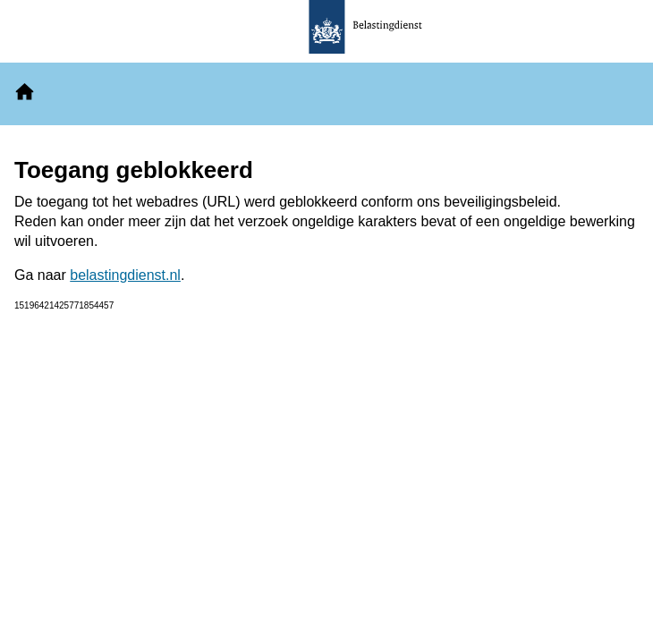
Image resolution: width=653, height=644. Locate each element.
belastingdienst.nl (125, 275)
